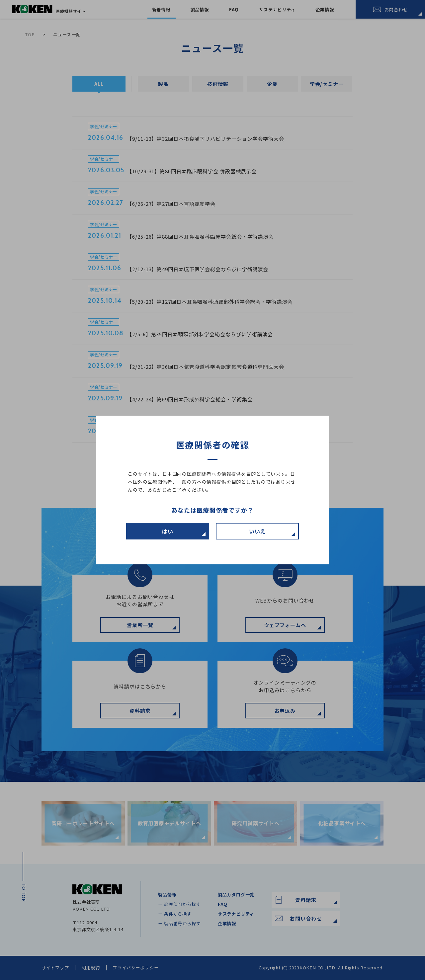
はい (168, 531)
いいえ (257, 531)
